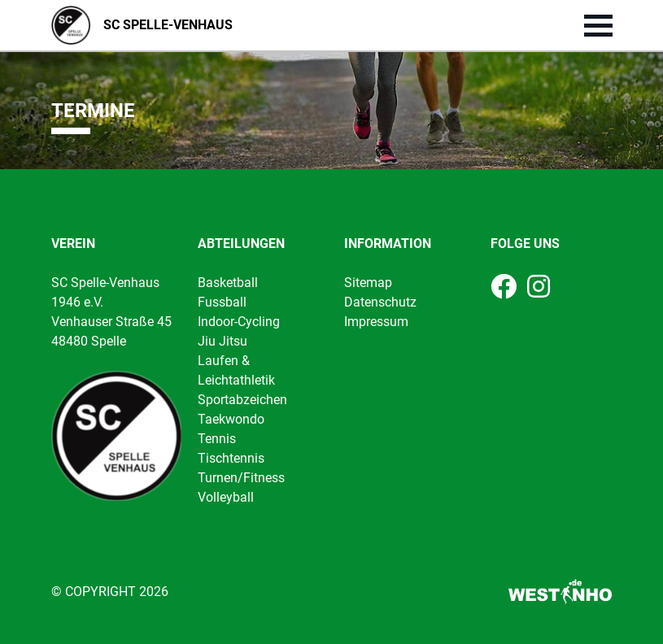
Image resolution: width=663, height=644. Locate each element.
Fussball (222, 302)
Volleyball (226, 497)
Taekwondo (231, 419)
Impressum (376, 322)
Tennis (217, 439)
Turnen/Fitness (241, 478)
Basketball (228, 283)
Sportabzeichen (242, 400)
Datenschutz (380, 302)
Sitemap (368, 283)
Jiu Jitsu (222, 341)
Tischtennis (231, 458)
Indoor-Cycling (239, 322)
